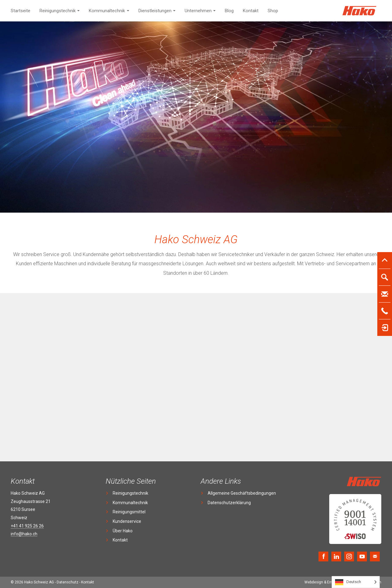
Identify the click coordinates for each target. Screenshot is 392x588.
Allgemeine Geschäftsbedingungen (242, 493)
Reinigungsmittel (129, 512)
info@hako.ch (24, 534)
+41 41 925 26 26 (27, 526)
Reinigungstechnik (58, 11)
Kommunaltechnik (107, 11)
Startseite (21, 11)
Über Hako (123, 531)
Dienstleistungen (155, 11)
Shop (273, 11)
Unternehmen (198, 11)
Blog (229, 11)
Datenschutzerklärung (229, 503)
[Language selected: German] (356, 582)
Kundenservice (127, 521)
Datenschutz (68, 582)
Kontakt (251, 11)
